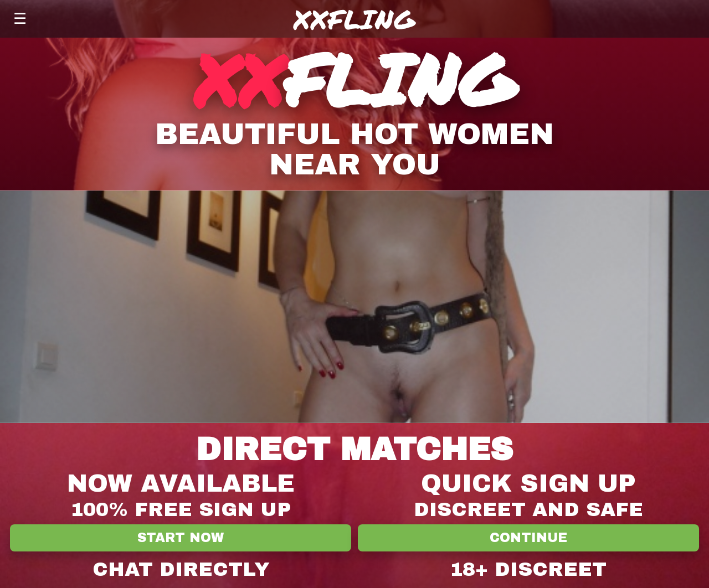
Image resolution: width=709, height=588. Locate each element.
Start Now (181, 538)
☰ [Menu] (20, 19)
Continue (528, 538)
